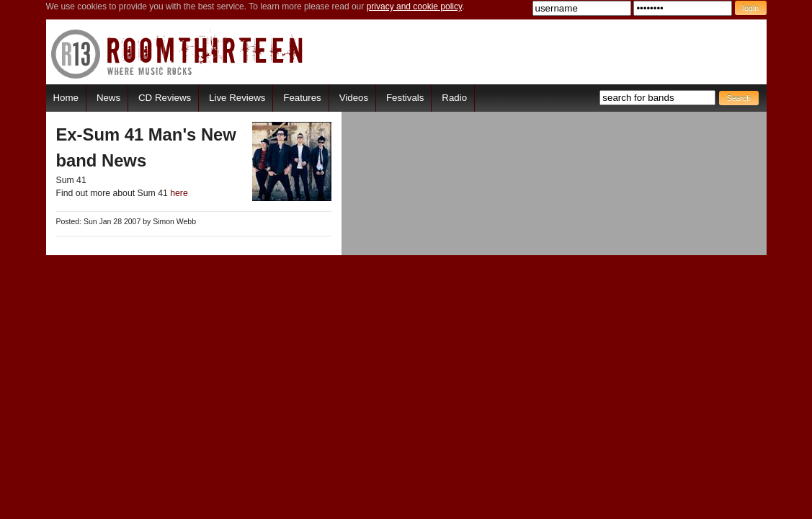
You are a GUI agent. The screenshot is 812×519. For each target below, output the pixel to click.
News (108, 98)
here (179, 193)
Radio (454, 98)
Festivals (405, 98)
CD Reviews (165, 98)
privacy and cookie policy (415, 6)
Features (302, 98)
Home (66, 98)
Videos (354, 98)
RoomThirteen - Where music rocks (178, 54)
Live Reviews (237, 98)
